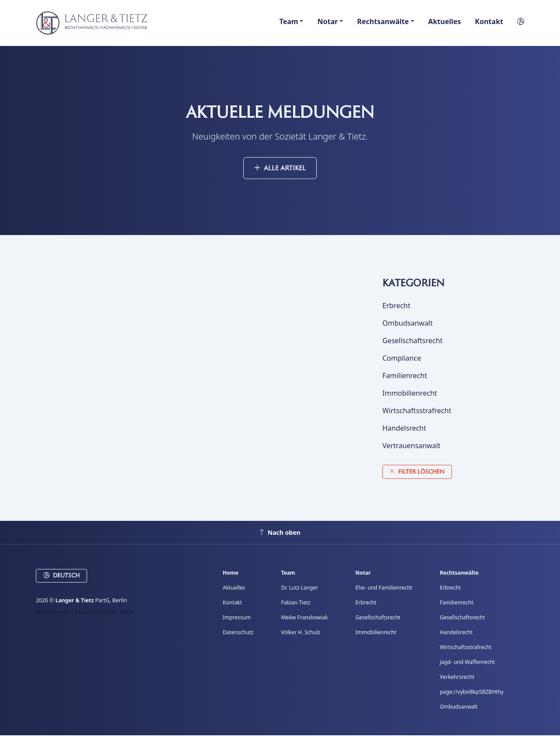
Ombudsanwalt (408, 329)
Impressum (237, 623)
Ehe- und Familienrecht (384, 593)
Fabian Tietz (296, 608)
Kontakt (489, 24)
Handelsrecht (404, 434)
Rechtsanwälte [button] (383, 24)
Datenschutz (238, 638)
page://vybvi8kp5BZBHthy (472, 697)
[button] (517, 24)
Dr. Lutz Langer (299, 593)
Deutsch (61, 581)
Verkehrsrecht (457, 683)
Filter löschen (417, 477)
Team (288, 578)
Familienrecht (405, 381)
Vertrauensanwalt (411, 451)
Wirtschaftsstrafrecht (417, 416)
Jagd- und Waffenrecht (467, 668)
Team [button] (289, 24)
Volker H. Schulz (301, 638)
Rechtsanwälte (459, 578)
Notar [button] (327, 24)
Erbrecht (396, 311)
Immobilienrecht (410, 399)
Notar (363, 578)
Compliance (402, 364)
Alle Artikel (280, 174)
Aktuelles (445, 24)
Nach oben (280, 538)
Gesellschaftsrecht (412, 346)
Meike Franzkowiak (304, 623)
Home (231, 578)
